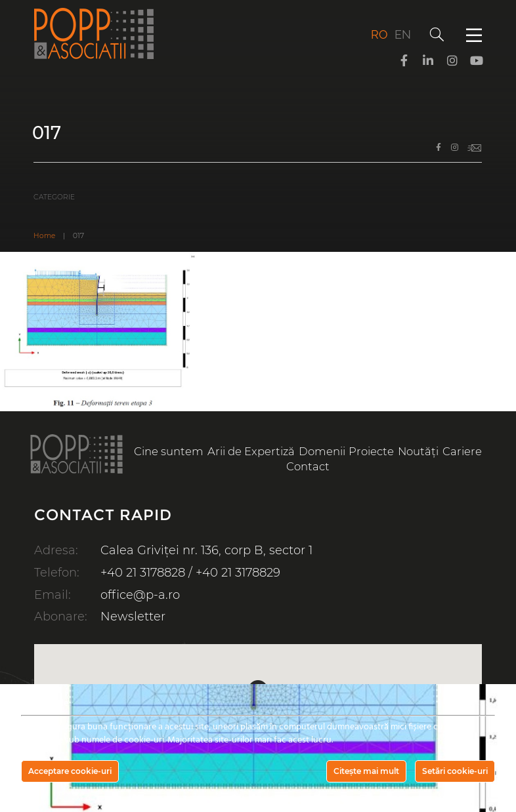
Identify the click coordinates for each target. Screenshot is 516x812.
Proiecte (371, 451)
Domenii (322, 451)
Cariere (462, 451)
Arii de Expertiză (251, 451)
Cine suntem (169, 451)
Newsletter (133, 617)
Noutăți (418, 451)
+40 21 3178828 (143, 573)
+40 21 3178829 (238, 573)
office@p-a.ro (140, 595)
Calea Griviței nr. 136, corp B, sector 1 (206, 550)
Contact (308, 466)
